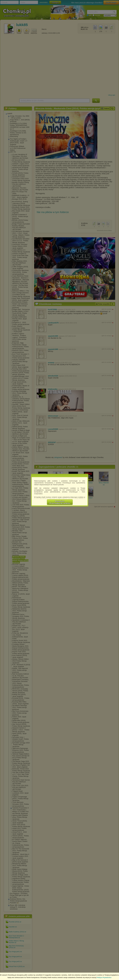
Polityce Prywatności (104, 978)
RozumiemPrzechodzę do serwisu (60, 502)
